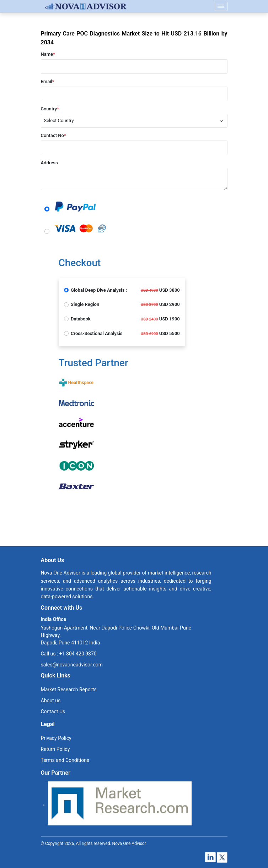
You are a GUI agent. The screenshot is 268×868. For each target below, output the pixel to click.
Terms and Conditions (65, 760)
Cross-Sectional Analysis (97, 333)
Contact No (53, 135)
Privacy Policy (56, 738)
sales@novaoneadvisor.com (72, 665)
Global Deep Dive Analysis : (99, 290)
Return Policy (55, 749)
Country (50, 109)
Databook (81, 319)
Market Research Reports (69, 690)
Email (48, 81)
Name (48, 54)
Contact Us (53, 712)
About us (51, 701)
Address (49, 163)
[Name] (221, 6)
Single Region (85, 304)
